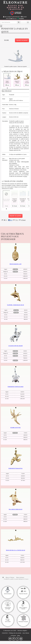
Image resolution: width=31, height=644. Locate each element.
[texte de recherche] (9, 22)
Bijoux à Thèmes (10, 577)
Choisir (15, 206)
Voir (7, 85)
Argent (11, 99)
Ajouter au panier (22, 40)
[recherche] (19, 22)
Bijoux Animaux (20, 577)
